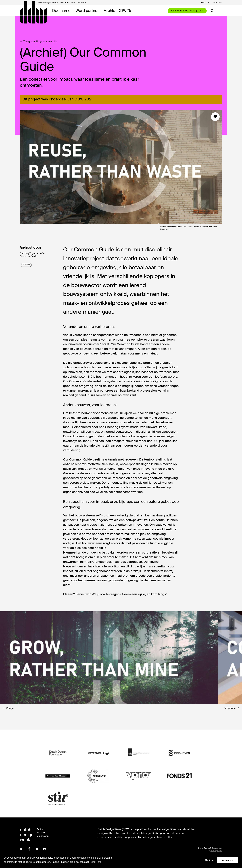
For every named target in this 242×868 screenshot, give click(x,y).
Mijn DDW (217, 3)
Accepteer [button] (227, 860)
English (205, 3)
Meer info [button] (96, 862)
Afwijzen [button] (209, 860)
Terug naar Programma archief (39, 42)
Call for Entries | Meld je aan (187, 11)
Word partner (87, 11)
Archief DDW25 (117, 11)
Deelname (61, 11)
